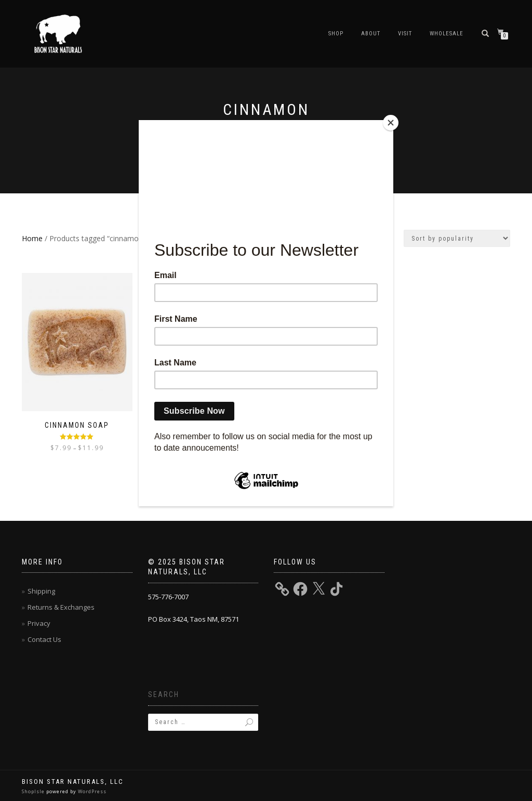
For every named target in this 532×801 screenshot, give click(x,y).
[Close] (391, 123)
